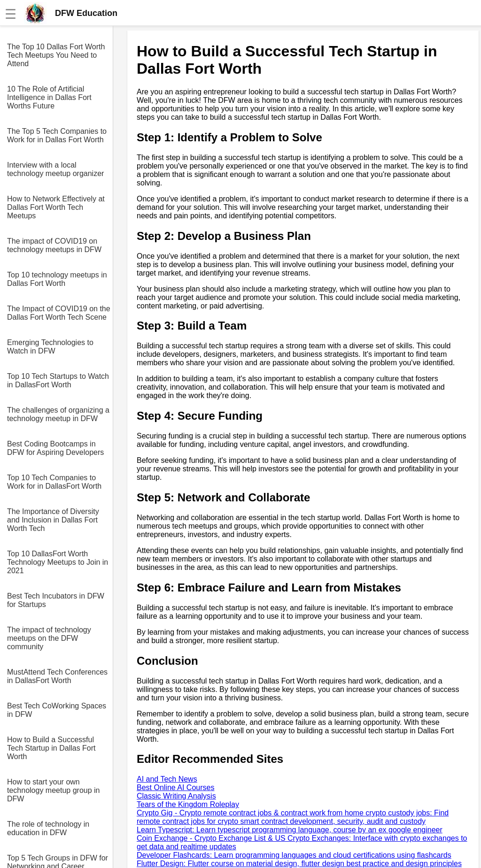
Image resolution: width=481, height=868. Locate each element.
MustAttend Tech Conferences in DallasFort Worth (57, 676)
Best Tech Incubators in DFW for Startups (56, 600)
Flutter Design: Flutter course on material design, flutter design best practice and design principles (299, 864)
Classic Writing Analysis (176, 796)
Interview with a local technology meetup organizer (55, 169)
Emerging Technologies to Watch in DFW (50, 347)
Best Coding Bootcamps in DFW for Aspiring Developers (55, 448)
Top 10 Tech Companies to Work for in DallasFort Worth (54, 482)
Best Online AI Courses (175, 787)
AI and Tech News (167, 779)
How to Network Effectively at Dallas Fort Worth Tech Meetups (56, 207)
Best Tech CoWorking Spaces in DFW (57, 710)
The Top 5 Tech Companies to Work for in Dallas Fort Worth (57, 135)
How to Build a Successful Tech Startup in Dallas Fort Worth (51, 748)
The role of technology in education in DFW (48, 828)
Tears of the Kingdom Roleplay (188, 804)
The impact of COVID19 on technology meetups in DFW (54, 245)
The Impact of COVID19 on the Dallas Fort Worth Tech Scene (59, 313)
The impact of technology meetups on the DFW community (49, 638)
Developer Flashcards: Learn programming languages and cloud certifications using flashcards (294, 855)
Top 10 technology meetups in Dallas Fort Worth (57, 279)
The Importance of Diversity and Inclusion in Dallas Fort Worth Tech (53, 520)
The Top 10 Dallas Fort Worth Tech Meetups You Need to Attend (56, 55)
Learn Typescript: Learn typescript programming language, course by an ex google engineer (290, 830)
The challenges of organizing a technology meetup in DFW (58, 414)
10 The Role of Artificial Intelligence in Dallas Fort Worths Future (49, 97)
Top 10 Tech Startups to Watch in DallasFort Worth (58, 380)
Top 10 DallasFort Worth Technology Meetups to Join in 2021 (58, 562)
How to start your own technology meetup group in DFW (53, 790)
